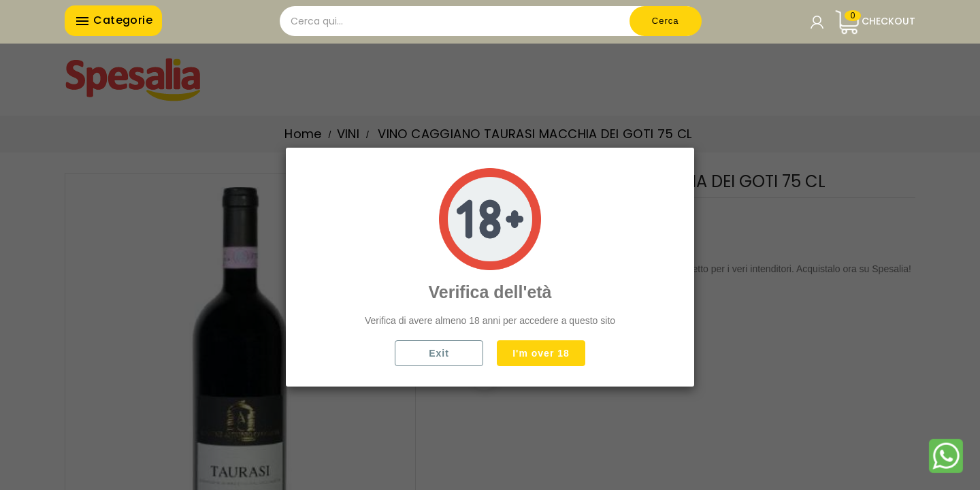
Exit (439, 353)
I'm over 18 (541, 353)
